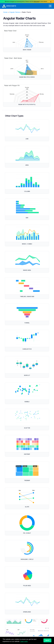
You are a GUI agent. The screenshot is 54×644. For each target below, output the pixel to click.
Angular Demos (15, 12)
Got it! (47, 640)
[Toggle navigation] (50, 6)
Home (5, 12)
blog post (36, 1)
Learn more (24, 641)
